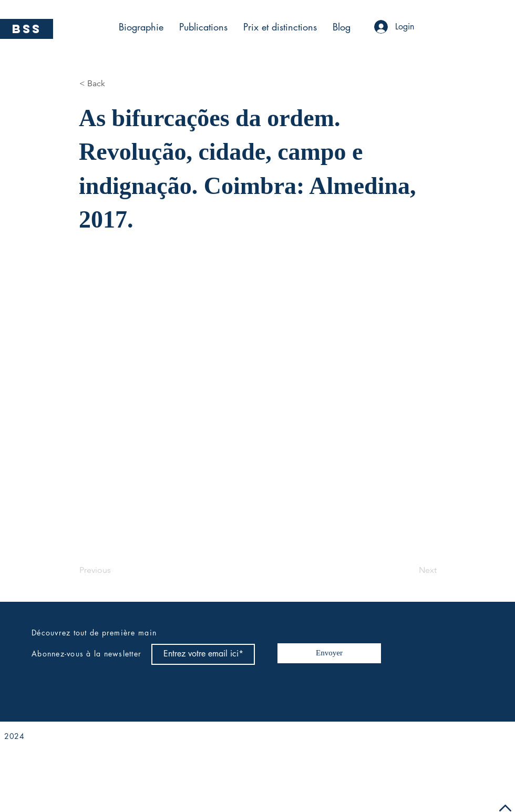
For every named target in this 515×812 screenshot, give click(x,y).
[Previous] (114, 571)
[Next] (410, 571)
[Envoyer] (329, 653)
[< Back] (114, 84)
